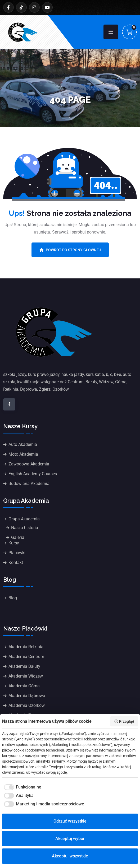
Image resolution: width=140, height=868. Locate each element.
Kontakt (16, 563)
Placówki (17, 553)
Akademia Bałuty (24, 666)
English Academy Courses (33, 474)
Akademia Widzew (26, 676)
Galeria (18, 537)
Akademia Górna (24, 686)
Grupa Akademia (24, 519)
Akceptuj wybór (70, 839)
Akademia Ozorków (27, 705)
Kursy (14, 543)
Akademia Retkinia (26, 647)
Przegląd (124, 721)
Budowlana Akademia (29, 484)
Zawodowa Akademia (29, 464)
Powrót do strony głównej (70, 250)
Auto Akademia (23, 444)
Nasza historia (25, 528)
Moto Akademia (23, 454)
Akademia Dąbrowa (27, 696)
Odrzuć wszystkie (70, 821)
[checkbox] (22, 787)
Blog (13, 598)
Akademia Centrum (26, 657)
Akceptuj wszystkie (70, 856)
